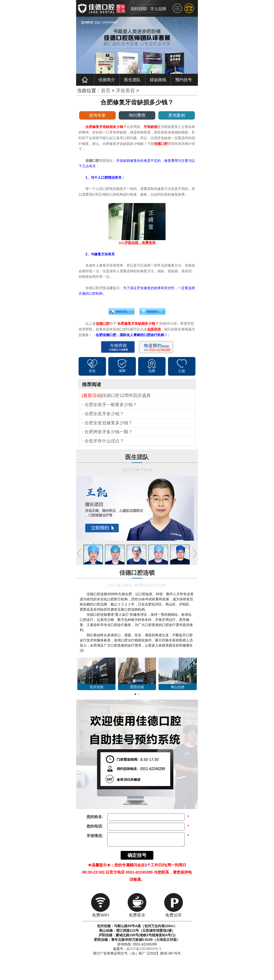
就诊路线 (158, 80)
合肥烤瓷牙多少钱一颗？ (109, 432)
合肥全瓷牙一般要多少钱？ (111, 405)
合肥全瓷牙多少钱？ (104, 414)
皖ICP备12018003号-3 (144, 949)
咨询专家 (97, 115)
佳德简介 (107, 80)
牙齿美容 (125, 90)
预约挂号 (184, 80)
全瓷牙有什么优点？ (104, 441)
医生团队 (132, 80)
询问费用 (137, 115)
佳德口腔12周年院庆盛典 (126, 395)
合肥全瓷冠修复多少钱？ (109, 423)
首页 (106, 90)
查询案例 (177, 115)
